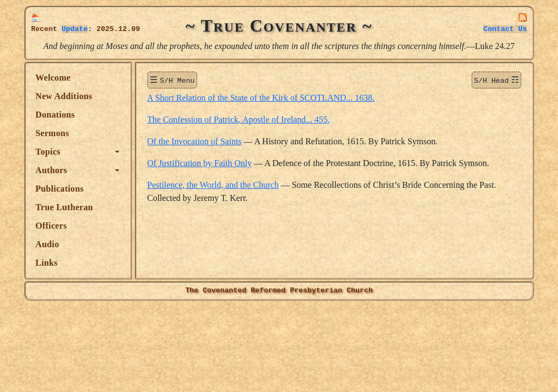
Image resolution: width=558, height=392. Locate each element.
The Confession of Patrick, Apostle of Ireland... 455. (238, 118)
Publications (59, 189)
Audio (47, 244)
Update (75, 29)
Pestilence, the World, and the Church (213, 184)
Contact (505, 29)
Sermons (52, 133)
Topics (48, 152)
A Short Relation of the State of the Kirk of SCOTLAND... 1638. (261, 97)
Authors (51, 170)
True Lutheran (64, 207)
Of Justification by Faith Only (199, 162)
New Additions (64, 96)
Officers (51, 226)
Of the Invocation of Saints (194, 140)
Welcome (53, 78)
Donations (55, 115)
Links (47, 263)
